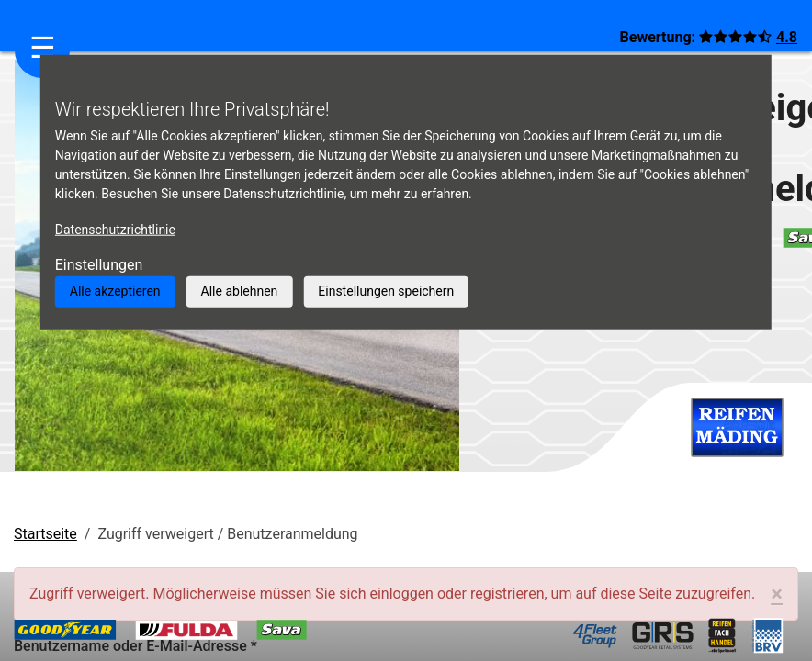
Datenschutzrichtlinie (115, 230)
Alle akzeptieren (115, 291)
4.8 (787, 37)
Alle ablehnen (240, 291)
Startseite (45, 534)
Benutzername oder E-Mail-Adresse (135, 646)
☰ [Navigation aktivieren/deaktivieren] (43, 48)
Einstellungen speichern (386, 291)
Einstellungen (99, 265)
